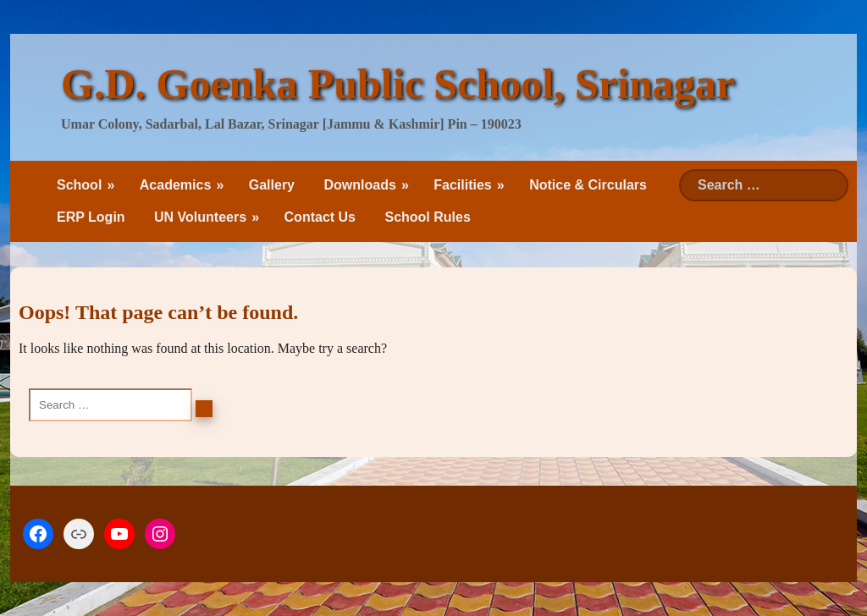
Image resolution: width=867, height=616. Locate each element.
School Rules (427, 217)
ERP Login (91, 217)
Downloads (359, 185)
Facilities (462, 185)
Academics (176, 185)
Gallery (272, 185)
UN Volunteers (200, 217)
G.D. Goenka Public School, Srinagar (398, 84)
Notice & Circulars (588, 185)
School (79, 185)
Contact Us (320, 217)
